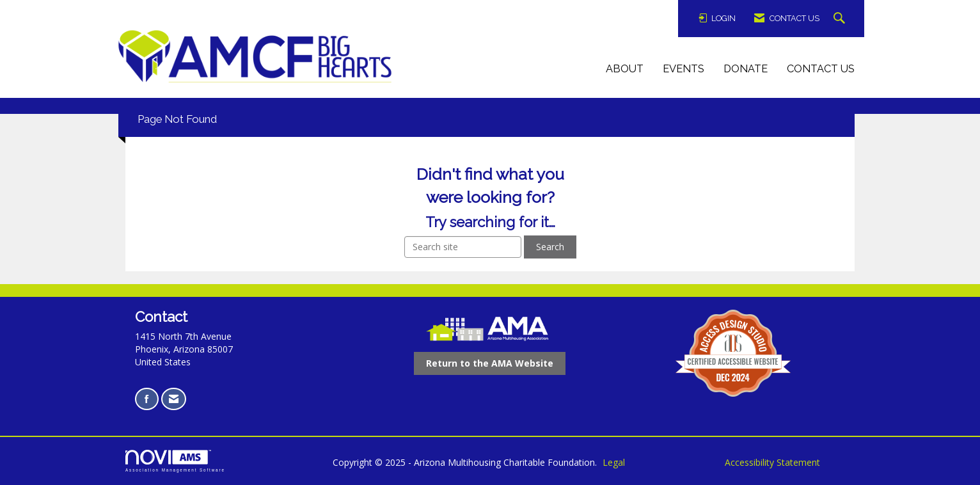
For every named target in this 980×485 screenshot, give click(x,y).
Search (550, 247)
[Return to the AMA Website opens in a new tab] (490, 363)
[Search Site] (841, 19)
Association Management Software (175, 461)
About (625, 69)
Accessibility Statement (772, 462)
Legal (614, 462)
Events (684, 69)
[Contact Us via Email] (174, 399)
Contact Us (821, 69)
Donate (746, 69)
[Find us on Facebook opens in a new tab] (147, 399)
